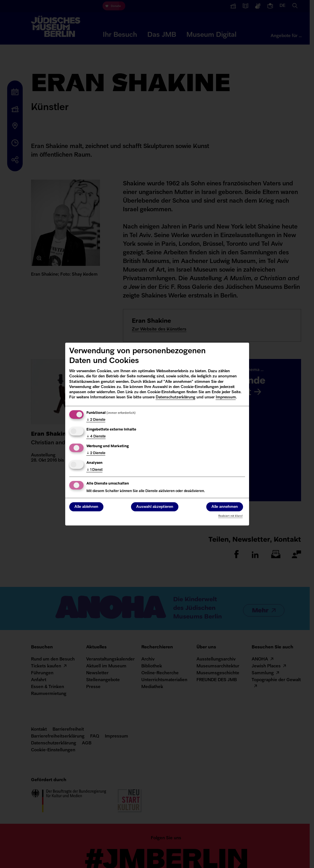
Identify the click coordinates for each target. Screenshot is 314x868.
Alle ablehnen (86, 507)
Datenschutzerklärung (176, 397)
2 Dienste (96, 420)
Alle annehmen (225, 507)
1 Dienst (95, 470)
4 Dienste (96, 437)
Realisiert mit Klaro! (231, 516)
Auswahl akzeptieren (155, 507)
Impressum (226, 397)
